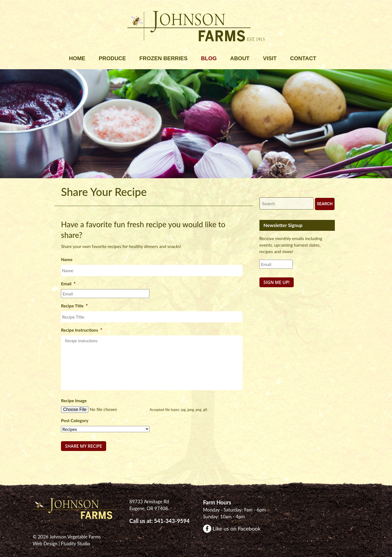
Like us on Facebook (232, 527)
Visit (270, 58)
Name (67, 259)
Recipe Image (74, 400)
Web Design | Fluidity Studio (61, 543)
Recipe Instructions (82, 330)
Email (68, 284)
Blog (209, 58)
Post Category (75, 420)
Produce (112, 58)
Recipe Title (74, 306)
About (240, 58)
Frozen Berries (163, 58)
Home (77, 58)
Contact (303, 58)
